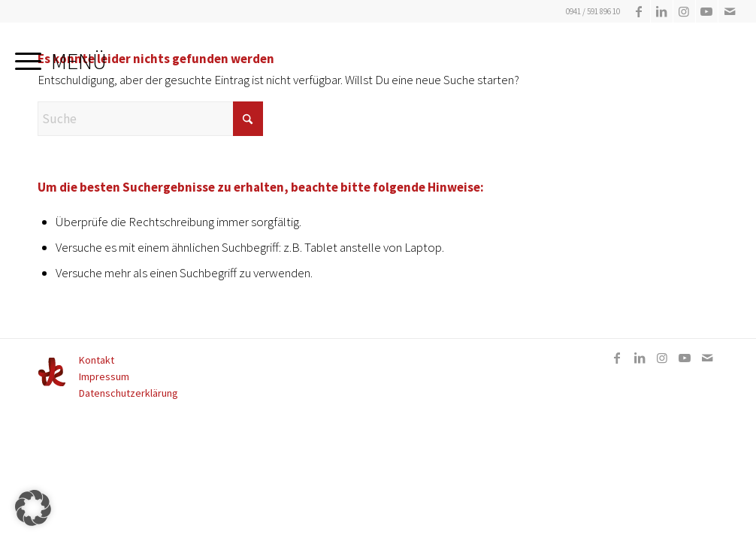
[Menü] (61, 56)
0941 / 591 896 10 (593, 11)
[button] (33, 508)
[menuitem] (61, 56)
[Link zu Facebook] (639, 11)
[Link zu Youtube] (707, 11)
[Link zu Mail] (730, 11)
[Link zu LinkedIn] (662, 11)
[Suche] (150, 119)
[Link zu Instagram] (684, 11)
